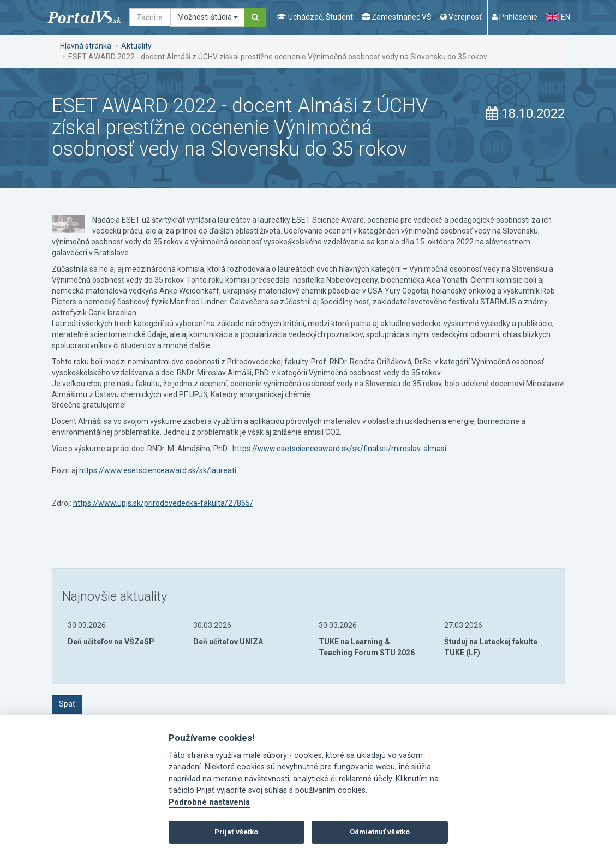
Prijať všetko (236, 832)
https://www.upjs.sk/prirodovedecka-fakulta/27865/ (163, 503)
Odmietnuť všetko (380, 832)
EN (558, 17)
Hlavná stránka (86, 46)
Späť (67, 704)
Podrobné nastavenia (209, 802)
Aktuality (136, 46)
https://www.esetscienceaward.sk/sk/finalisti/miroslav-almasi (339, 449)
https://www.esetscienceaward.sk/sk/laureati (158, 470)
